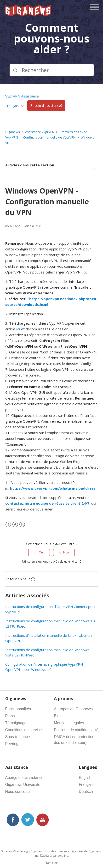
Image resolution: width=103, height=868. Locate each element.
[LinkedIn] (22, 525)
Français (12, 106)
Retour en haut (20, 579)
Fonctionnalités (18, 709)
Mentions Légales (69, 723)
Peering (12, 744)
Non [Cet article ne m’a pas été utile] (66, 552)
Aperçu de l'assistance (24, 778)
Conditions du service (24, 730)
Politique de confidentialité (76, 730)
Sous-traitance (18, 737)
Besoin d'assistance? (46, 106)
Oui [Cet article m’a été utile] (41, 552)
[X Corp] (15, 525)
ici (84, 272)
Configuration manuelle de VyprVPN (49, 137)
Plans (10, 716)
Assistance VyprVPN (40, 132)
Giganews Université (23, 785)
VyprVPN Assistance (22, 96)
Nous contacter (18, 792)
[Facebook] (8, 525)
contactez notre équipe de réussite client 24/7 (47, 503)
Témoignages (17, 723)
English (85, 778)
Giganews (13, 132)
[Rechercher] (52, 70)
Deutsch (86, 792)
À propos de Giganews (73, 709)
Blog (58, 716)
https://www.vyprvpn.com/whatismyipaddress (53, 488)
